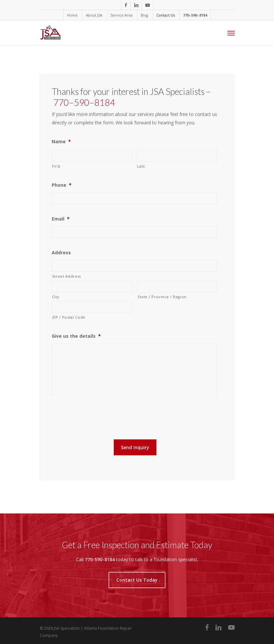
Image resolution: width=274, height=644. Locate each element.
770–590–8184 (84, 102)
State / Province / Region (162, 297)
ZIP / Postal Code (69, 317)
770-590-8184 (100, 558)
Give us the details (76, 336)
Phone (62, 185)
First (56, 166)
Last (141, 166)
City (56, 297)
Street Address (66, 276)
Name (61, 142)
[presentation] (101, 416)
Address (61, 253)
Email (61, 219)
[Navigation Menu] (231, 33)
